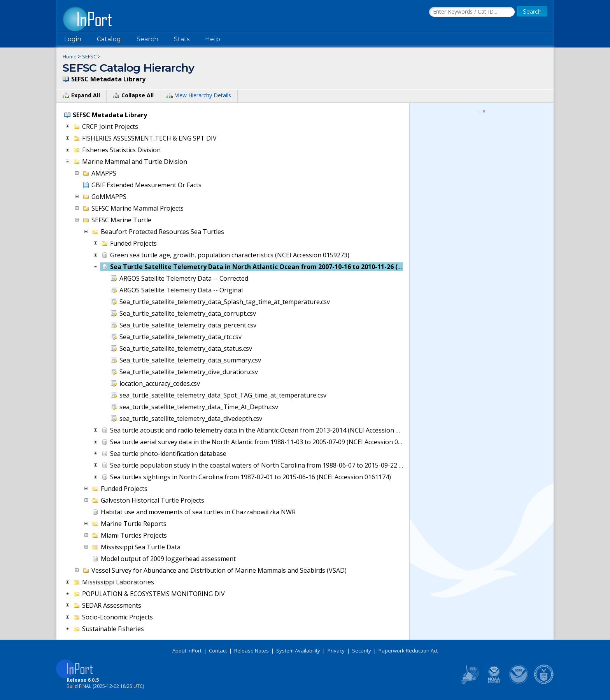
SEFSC (89, 56)
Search (147, 39)
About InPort (187, 651)
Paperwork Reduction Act (408, 651)
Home (70, 56)
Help (213, 39)
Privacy (336, 651)
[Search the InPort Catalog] (472, 12)
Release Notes (252, 651)
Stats (182, 39)
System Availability (298, 651)
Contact (218, 651)
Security (362, 651)
